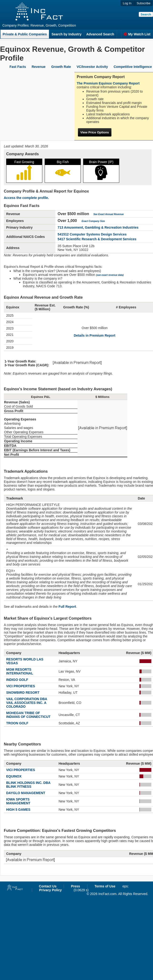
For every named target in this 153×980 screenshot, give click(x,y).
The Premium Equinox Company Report (108, 83)
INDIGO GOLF (17, 680)
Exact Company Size (93, 221)
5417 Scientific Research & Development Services (97, 239)
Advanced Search (100, 34)
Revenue (38, 67)
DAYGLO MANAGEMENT (26, 793)
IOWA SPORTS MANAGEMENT (18, 801)
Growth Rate (61, 67)
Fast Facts (18, 67)
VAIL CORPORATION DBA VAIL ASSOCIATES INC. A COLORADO (27, 703)
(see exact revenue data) (110, 275)
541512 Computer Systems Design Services (92, 234)
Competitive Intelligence (133, 67)
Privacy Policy (50, 890)
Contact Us (48, 886)
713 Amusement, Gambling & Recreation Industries (98, 227)
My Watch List (137, 34)
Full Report (67, 607)
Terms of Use (105, 886)
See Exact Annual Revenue (109, 214)
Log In (127, 3)
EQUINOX (14, 776)
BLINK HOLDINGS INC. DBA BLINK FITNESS (28, 785)
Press (76, 886)
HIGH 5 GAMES (18, 810)
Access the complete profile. (26, 198)
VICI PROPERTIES (21, 686)
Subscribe (143, 3)
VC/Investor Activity (92, 67)
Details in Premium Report (94, 335)
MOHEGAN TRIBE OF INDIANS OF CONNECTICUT (28, 715)
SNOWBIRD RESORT (23, 693)
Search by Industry (67, 34)
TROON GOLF (17, 723)
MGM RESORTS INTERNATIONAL (20, 671)
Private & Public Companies (25, 34)
